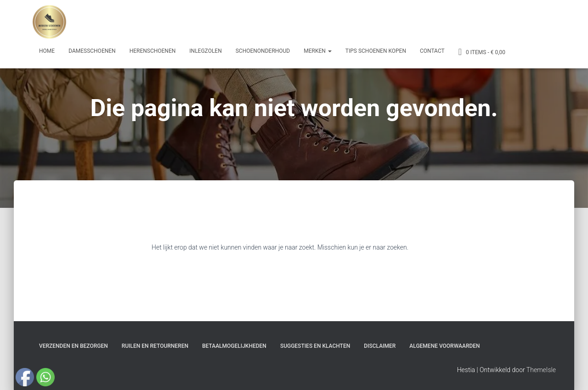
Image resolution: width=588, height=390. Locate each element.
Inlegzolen (205, 51)
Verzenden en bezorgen (73, 346)
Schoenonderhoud (263, 51)
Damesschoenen (92, 51)
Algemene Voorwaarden (444, 346)
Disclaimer (380, 346)
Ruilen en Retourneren (155, 346)
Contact (432, 51)
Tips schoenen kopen (376, 51)
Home (47, 51)
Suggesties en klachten (315, 346)
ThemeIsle (541, 370)
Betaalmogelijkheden (234, 346)
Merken (318, 51)
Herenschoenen (153, 51)
